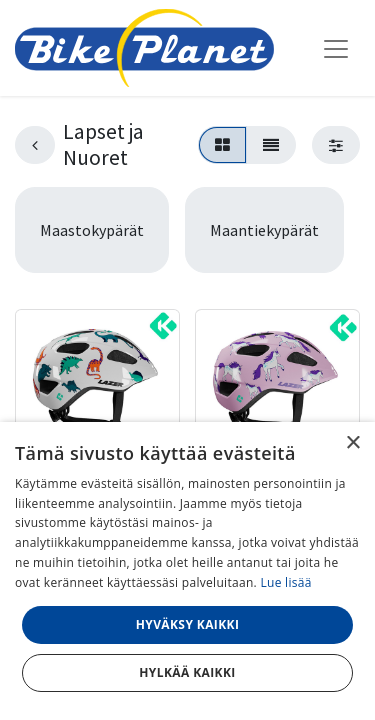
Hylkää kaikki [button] (187, 672)
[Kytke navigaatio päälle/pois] (336, 48)
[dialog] (187, 571)
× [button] (352, 443)
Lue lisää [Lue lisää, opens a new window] (285, 582)
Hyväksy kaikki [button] (188, 624)
